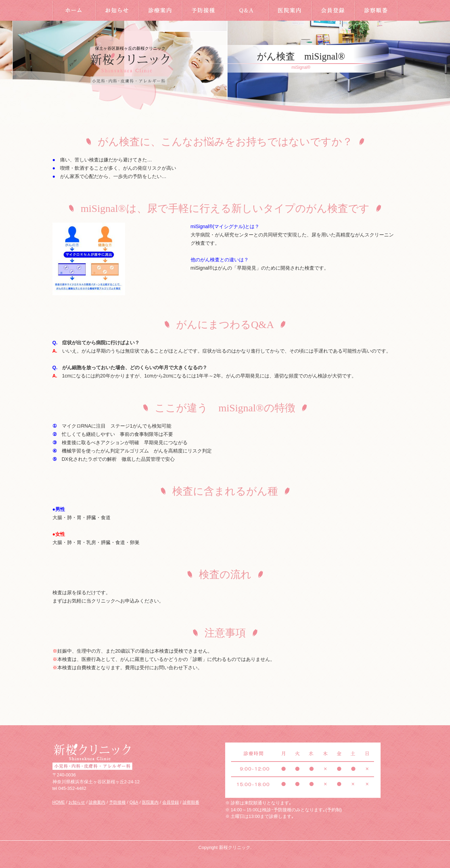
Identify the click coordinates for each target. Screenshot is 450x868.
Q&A (247, 10)
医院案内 (290, 10)
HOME (74, 10)
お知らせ (117, 10)
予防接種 (204, 10)
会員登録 (333, 10)
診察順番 (376, 10)
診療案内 (160, 10)
